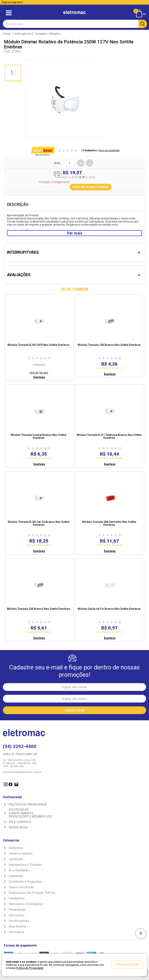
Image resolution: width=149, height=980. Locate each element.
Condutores (17, 898)
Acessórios (17, 915)
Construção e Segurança (25, 882)
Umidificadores (19, 921)
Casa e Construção (21, 887)
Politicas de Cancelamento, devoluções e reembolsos (30, 813)
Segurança (16, 848)
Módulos (55, 34)
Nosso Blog (18, 827)
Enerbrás (39, 377)
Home (7, 34)
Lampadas (16, 876)
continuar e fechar (127, 964)
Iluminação (16, 859)
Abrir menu (9, 13)
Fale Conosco (20, 822)
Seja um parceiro (12, 2)
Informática (16, 932)
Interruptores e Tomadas (30, 34)
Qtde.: (58, 163)
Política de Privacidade (28, 805)
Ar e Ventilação (19, 870)
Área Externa (17, 926)
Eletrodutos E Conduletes (26, 904)
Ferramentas (17, 910)
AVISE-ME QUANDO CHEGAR (91, 187)
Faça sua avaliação (109, 150)
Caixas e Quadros (21, 853)
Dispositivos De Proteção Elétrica (32, 893)
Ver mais (75, 233)
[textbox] (74, 24)
